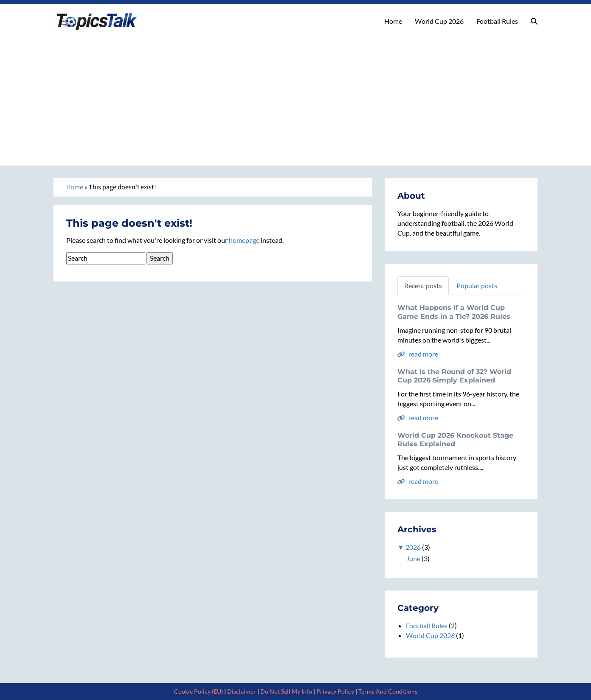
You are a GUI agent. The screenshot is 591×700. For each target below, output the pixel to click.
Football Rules (497, 21)
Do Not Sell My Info (286, 691)
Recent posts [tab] (423, 285)
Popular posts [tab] (477, 285)
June (413, 558)
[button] (534, 21)
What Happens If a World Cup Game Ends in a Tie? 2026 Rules (454, 312)
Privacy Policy (335, 691)
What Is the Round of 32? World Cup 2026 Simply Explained (454, 376)
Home (393, 21)
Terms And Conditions (388, 691)
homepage (244, 240)
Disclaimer (242, 691)
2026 (413, 547)
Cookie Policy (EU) (198, 691)
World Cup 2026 (439, 21)
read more (418, 354)
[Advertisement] (295, 96)
